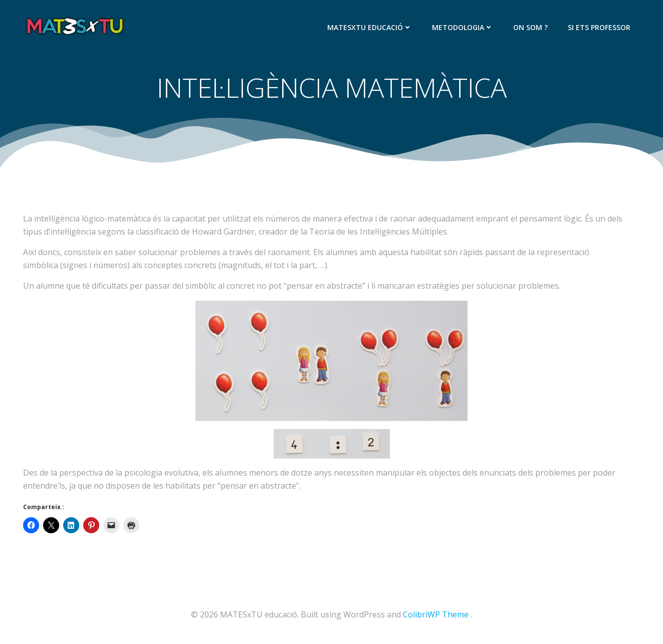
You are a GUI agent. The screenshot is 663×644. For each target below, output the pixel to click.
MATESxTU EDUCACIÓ (370, 27)
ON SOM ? (530, 27)
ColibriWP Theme (436, 614)
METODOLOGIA (463, 27)
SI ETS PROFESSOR (599, 27)
